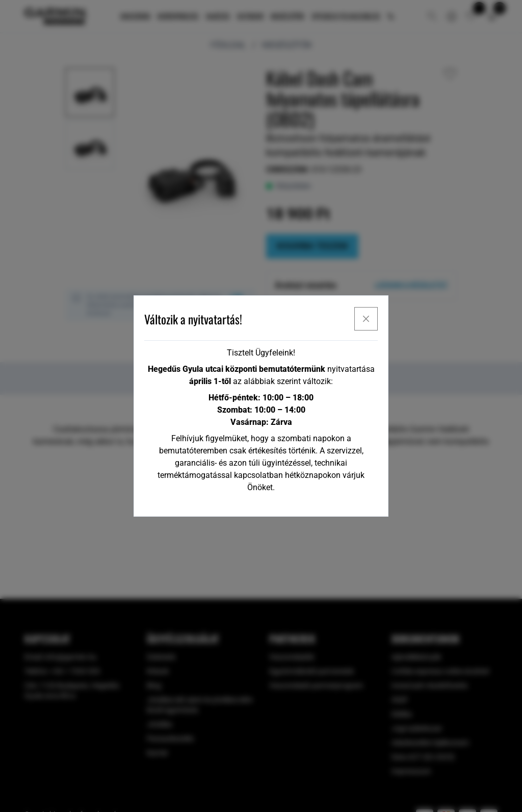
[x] (366, 319)
